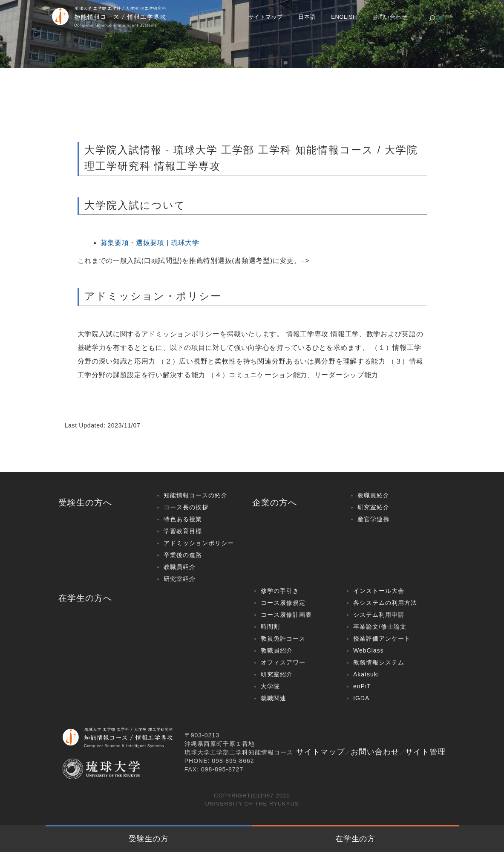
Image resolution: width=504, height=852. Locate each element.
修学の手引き (280, 591)
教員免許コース (283, 638)
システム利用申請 (379, 615)
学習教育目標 (183, 531)
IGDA (361, 698)
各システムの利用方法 (385, 603)
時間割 (270, 627)
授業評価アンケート (382, 638)
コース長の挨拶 (186, 507)
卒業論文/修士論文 (380, 627)
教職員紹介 (180, 567)
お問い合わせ (390, 17)
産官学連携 (373, 519)
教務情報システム (379, 662)
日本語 (307, 17)
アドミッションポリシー (199, 543)
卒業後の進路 (183, 555)
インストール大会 (379, 591)
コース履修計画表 (286, 615)
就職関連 (274, 698)
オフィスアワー (283, 662)
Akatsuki (366, 674)
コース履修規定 (283, 603)
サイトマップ (266, 17)
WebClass (369, 650)
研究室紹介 (180, 579)
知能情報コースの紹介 (196, 495)
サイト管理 (425, 752)
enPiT (362, 686)
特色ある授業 (183, 519)
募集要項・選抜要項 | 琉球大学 (150, 243)
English (344, 17)
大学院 (270, 686)
